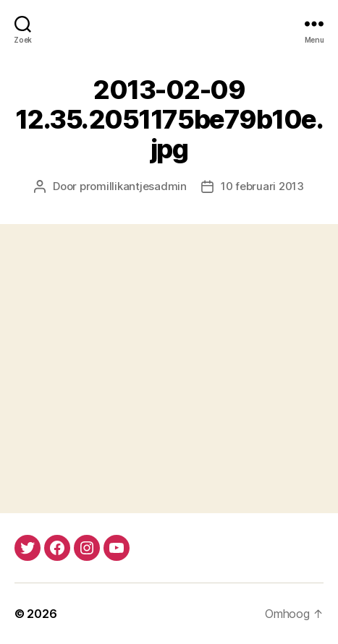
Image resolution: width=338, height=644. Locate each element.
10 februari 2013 (262, 186)
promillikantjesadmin (133, 186)
